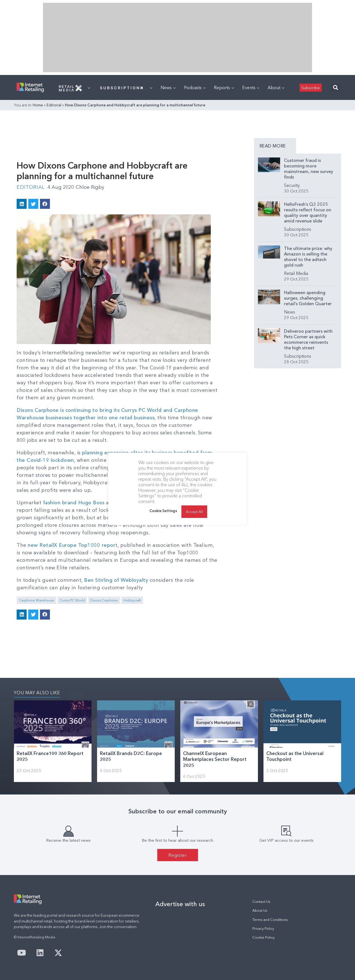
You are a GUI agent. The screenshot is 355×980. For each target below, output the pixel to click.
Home (38, 105)
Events (251, 87)
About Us (260, 910)
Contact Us (261, 902)
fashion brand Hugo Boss (74, 503)
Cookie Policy (263, 937)
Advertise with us (180, 904)
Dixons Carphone (104, 600)
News (168, 87)
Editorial (54, 105)
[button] (335, 88)
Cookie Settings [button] (163, 511)
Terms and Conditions (270, 920)
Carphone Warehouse (36, 600)
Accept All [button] (194, 512)
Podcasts (195, 87)
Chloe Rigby (90, 187)
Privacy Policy (263, 928)
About (276, 87)
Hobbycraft (132, 600)
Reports (224, 87)
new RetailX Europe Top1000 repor (71, 545)
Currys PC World (72, 600)
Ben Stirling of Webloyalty (116, 580)
